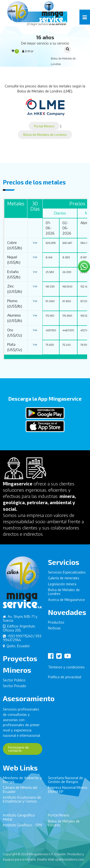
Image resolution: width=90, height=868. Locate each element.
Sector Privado (15, 688)
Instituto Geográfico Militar (19, 819)
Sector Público (14, 682)
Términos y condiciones (66, 669)
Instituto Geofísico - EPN (22, 827)
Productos (56, 625)
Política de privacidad (65, 679)
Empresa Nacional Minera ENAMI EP (68, 792)
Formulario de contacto (18, 751)
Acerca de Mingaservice (66, 602)
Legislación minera (62, 586)
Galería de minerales (64, 580)
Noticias (54, 630)
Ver (35, 243)
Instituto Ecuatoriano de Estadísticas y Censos (22, 802)
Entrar (28, 51)
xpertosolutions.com (70, 859)
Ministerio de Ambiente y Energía (22, 782)
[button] (85, 17)
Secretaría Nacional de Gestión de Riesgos (66, 782)
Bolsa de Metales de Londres (45, 134)
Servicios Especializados (67, 575)
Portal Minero (44, 126)
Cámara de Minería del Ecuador (20, 792)
